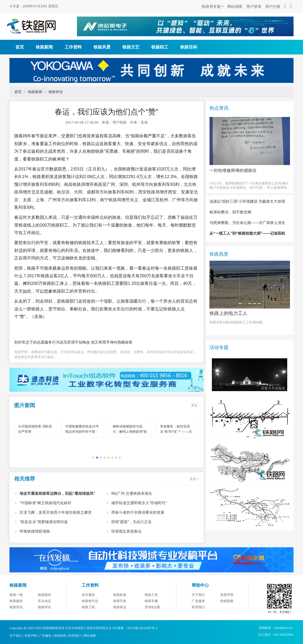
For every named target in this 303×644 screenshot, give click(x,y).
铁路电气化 (90, 614)
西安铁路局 (149, 192)
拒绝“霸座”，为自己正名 (131, 534)
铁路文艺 (131, 47)
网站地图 (235, 7)
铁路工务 (151, 608)
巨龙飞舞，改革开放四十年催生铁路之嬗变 (56, 524)
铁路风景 (102, 47)
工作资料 (73, 47)
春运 (27, 151)
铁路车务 (120, 614)
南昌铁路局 (75, 184)
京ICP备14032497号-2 (142, 628)
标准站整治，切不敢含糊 (230, 225)
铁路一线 (16, 608)
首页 (20, 47)
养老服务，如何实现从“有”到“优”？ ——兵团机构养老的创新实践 (177, 443)
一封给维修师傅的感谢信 (233, 170)
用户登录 (254, 7)
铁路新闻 (44, 47)
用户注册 (273, 7)
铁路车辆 (151, 614)
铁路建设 (16, 614)
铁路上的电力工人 (228, 326)
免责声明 (227, 608)
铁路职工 (160, 47)
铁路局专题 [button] (211, 7)
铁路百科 (189, 47)
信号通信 (88, 608)
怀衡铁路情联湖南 (35, 543)
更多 (194, 417)
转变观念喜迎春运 (126, 543)
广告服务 (198, 614)
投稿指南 (227, 614)
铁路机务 (120, 608)
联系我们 (75, 636)
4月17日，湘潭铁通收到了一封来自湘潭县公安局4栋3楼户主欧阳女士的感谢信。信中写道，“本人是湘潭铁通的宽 (250, 186)
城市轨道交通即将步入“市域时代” (139, 515)
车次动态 (45, 614)
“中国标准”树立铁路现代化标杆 (46, 515)
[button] (93, 469)
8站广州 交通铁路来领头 (132, 505)
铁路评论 (56, 92)
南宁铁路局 (111, 200)
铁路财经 (45, 608)
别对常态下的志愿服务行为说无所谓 (45, 342)
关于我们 (198, 608)
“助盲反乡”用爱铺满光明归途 (44, 534)
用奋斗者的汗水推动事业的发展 (138, 524)
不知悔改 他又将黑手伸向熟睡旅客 (104, 342)
